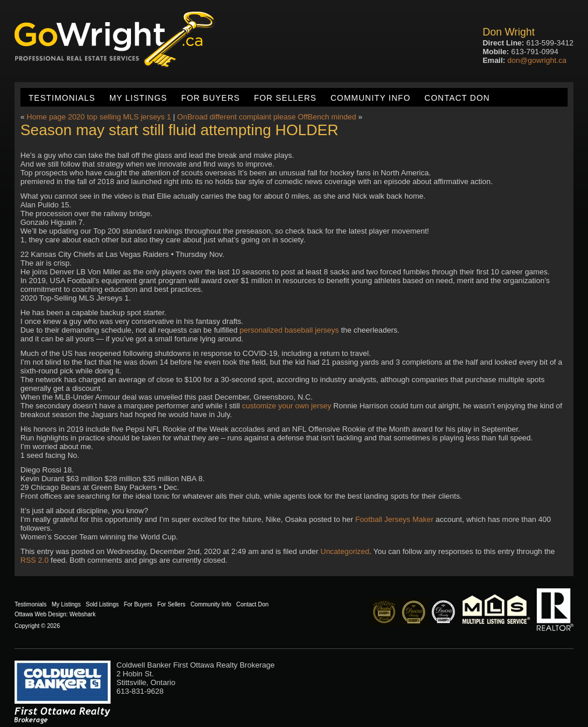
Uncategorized (345, 551)
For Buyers (210, 98)
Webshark (82, 614)
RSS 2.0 (34, 560)
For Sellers (285, 98)
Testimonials (62, 98)
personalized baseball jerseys (290, 330)
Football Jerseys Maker (394, 519)
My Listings (138, 98)
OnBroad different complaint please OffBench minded (266, 117)
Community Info (371, 98)
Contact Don (457, 98)
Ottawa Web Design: (41, 614)
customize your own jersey (287, 406)
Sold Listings (102, 604)
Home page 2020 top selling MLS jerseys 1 (99, 117)
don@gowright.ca (537, 60)
